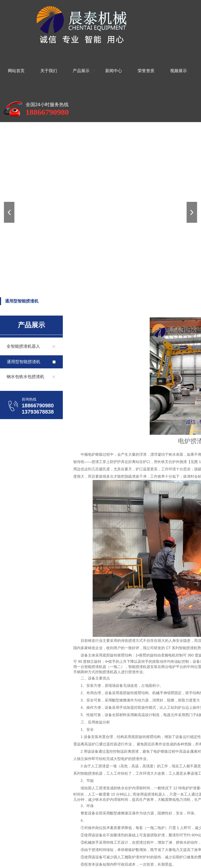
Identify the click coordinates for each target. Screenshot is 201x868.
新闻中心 (114, 71)
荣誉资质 (146, 71)
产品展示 (81, 71)
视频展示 (178, 71)
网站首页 (16, 71)
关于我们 (49, 71)
